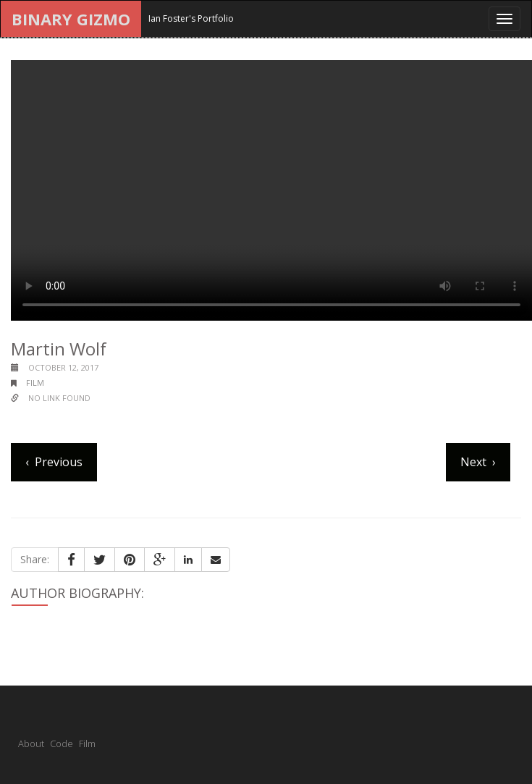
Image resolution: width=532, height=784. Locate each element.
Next (473, 462)
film (35, 383)
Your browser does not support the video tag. (271, 190)
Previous (59, 462)
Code (62, 743)
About (31, 743)
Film (87, 743)
